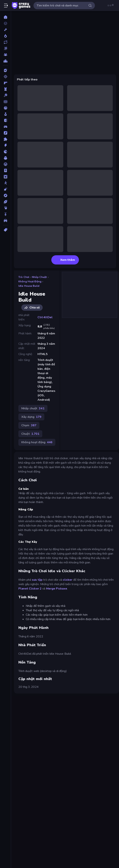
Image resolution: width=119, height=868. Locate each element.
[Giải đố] (5, 139)
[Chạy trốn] (5, 120)
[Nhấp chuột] (5, 189)
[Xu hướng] (5, 36)
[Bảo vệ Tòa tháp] (5, 89)
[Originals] (5, 48)
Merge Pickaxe (57, 589)
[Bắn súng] (5, 77)
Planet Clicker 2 (30, 589)
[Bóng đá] (5, 102)
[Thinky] (5, 208)
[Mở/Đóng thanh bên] (6, 6)
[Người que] (5, 183)
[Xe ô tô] (5, 220)
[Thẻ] (5, 230)
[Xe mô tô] (5, 214)
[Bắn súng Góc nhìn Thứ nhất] (5, 83)
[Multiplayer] (5, 55)
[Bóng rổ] (5, 108)
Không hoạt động (30, 282)
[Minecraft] (5, 177)
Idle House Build (29, 286)
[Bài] (5, 70)
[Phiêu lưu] (5, 195)
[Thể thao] (5, 202)
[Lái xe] (5, 164)
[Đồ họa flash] (5, 133)
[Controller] (5, 127)
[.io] (5, 152)
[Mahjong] (5, 170)
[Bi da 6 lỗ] (5, 95)
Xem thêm (65, 260)
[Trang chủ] (5, 17)
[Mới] (5, 30)
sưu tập (37, 580)
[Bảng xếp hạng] (5, 61)
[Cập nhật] (5, 42)
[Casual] (5, 114)
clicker (68, 580)
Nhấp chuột (39, 277)
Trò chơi (24, 277)
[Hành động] (5, 145)
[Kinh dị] (5, 158)
